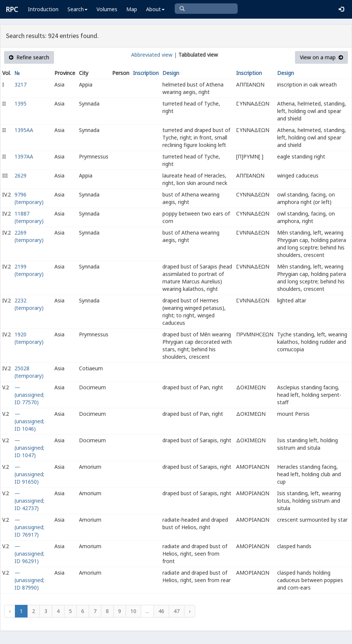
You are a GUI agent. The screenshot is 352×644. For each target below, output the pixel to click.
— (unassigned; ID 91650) (29, 474)
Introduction (43, 9)
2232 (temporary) (29, 304)
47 (177, 611)
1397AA (24, 156)
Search (77, 9)
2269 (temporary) (29, 236)
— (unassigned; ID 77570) (29, 395)
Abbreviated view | (154, 55)
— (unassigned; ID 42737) (29, 501)
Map (132, 9)
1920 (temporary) (29, 338)
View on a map (321, 57)
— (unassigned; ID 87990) (29, 580)
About (155, 9)
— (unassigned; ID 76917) (29, 527)
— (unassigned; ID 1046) (29, 421)
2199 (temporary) (29, 270)
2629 (20, 175)
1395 (20, 103)
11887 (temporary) (29, 217)
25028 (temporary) (29, 372)
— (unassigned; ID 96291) (29, 554)
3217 (20, 84)
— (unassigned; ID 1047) (29, 448)
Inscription (146, 73)
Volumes (107, 9)
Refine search (29, 57)
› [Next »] (190, 611)
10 (133, 611)
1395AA (24, 130)
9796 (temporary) (29, 198)
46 (161, 611)
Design (171, 73)
